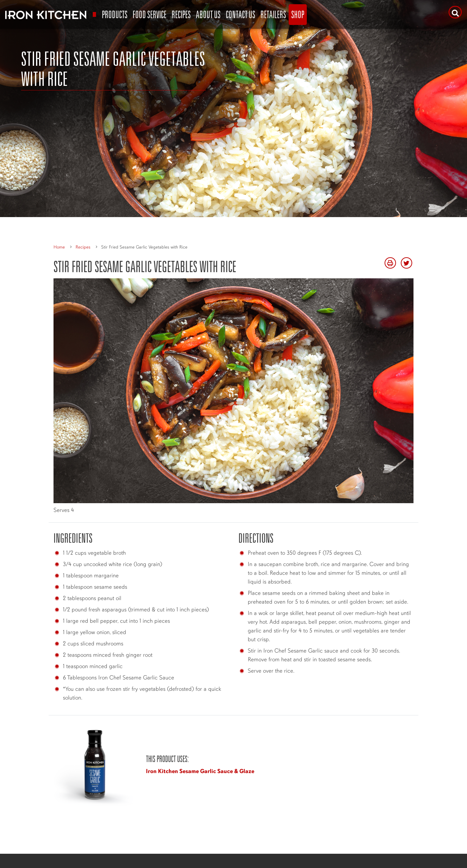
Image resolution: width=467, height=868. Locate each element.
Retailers (273, 14)
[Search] (455, 12)
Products (115, 14)
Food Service (150, 14)
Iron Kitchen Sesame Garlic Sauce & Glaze (200, 771)
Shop (298, 14)
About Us (208, 14)
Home (59, 247)
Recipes (181, 14)
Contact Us (240, 14)
